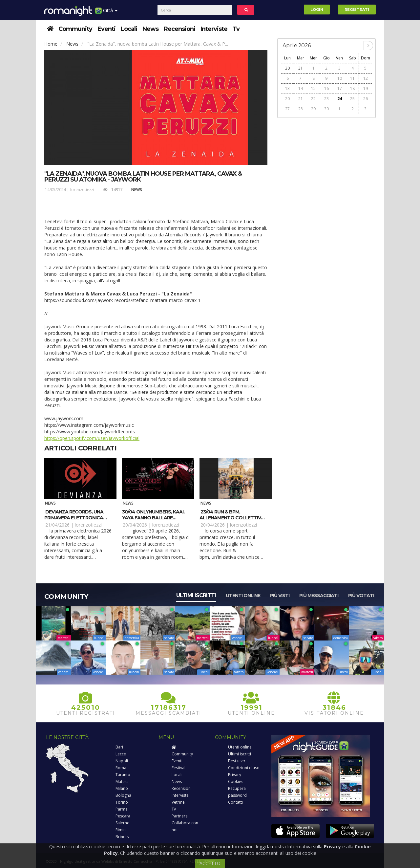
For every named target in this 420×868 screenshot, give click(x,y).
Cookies (236, 781)
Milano (122, 788)
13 (287, 88)
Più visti (280, 596)
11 (352, 78)
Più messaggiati (319, 596)
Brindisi (123, 837)
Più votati (361, 596)
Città (106, 13)
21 (301, 99)
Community (75, 29)
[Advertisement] (326, 220)
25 (352, 99)
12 (366, 78)
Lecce (121, 754)
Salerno (123, 823)
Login (317, 10)
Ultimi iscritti (196, 595)
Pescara (123, 816)
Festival (178, 768)
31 (301, 68)
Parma (122, 809)
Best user (237, 761)
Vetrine (178, 802)
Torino (122, 802)
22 (313, 99)
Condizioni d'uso (244, 768)
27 (287, 109)
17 (340, 88)
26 (366, 99)
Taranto (123, 775)
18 (352, 88)
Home (51, 44)
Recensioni (179, 29)
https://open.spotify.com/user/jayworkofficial (92, 438)
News (150, 29)
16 (326, 88)
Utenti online (243, 596)
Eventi (106, 29)
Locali (129, 29)
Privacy (235, 775)
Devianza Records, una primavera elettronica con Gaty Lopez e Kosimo (76, 518)
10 (340, 78)
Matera (122, 781)
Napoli (122, 761)
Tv (236, 29)
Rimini (121, 830)
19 (366, 88)
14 (301, 88)
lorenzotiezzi (82, 190)
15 (313, 88)
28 (301, 109)
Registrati (357, 10)
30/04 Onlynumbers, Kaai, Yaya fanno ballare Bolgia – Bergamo (153, 518)
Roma (121, 768)
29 (313, 109)
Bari (119, 747)
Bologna (123, 795)
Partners (179, 816)
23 (326, 99)
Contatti (235, 802)
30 (287, 68)
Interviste (214, 29)
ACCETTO (210, 863)
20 (287, 99)
